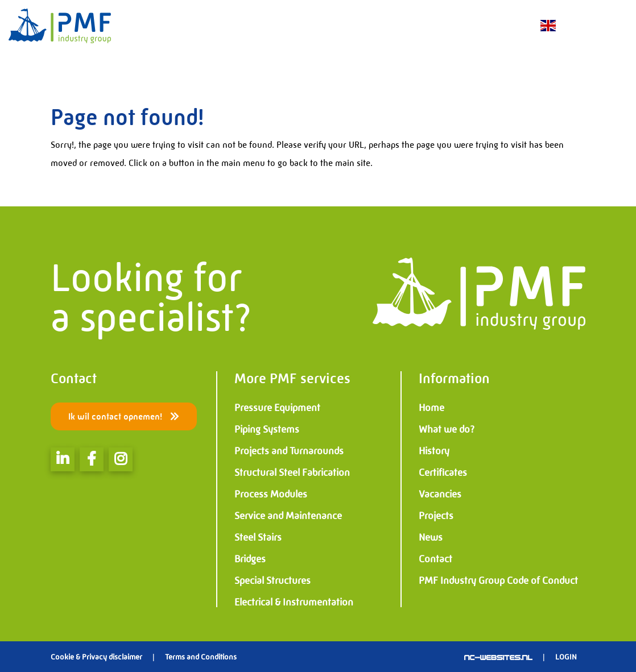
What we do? (447, 429)
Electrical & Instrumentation (294, 602)
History (434, 451)
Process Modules (271, 494)
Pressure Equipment (277, 408)
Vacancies (440, 494)
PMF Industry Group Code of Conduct (498, 580)
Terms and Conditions (201, 657)
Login (566, 657)
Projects (436, 516)
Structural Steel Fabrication (292, 472)
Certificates (443, 472)
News (431, 537)
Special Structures (272, 580)
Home (431, 408)
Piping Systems (267, 429)
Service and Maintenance (288, 516)
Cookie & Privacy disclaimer (96, 657)
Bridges (250, 559)
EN (547, 26)
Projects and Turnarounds (289, 451)
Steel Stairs (258, 537)
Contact (435, 559)
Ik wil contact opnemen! (124, 416)
